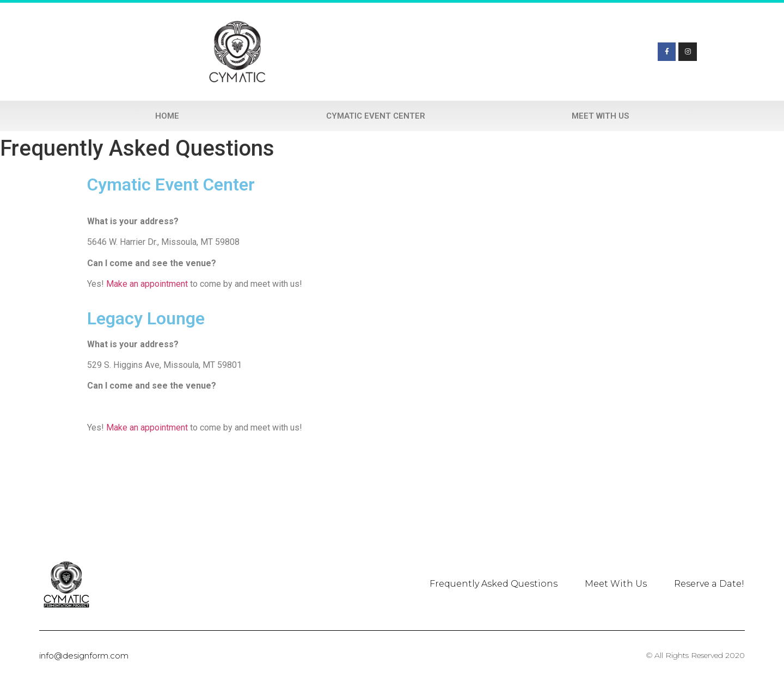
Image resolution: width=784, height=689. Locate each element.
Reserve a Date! (709, 584)
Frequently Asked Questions (494, 584)
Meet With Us (600, 116)
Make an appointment (147, 284)
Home (167, 116)
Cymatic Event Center (376, 116)
